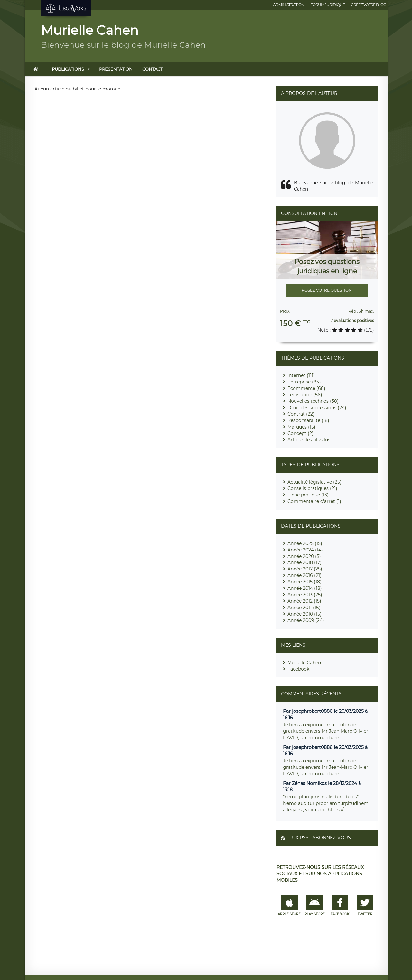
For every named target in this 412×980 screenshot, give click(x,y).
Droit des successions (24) (317, 408)
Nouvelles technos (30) (313, 401)
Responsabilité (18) (308, 420)
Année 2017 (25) (305, 569)
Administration (289, 5)
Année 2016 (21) (304, 575)
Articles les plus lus (309, 440)
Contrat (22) (301, 414)
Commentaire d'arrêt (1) (314, 501)
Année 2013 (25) (305, 595)
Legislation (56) (305, 395)
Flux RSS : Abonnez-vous (319, 838)
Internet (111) (301, 375)
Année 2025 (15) (305, 543)
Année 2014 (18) (305, 588)
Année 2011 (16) (304, 608)
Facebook (298, 669)
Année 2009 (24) (306, 620)
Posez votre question (327, 290)
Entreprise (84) (304, 382)
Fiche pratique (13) (308, 495)
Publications (68, 69)
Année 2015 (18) (304, 582)
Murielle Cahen (304, 663)
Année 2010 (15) (304, 614)
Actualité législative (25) (314, 482)
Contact (152, 69)
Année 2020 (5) (304, 556)
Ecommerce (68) (306, 388)
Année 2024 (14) (305, 550)
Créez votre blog (368, 5)
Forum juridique (328, 5)
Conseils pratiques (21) (312, 488)
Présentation (116, 69)
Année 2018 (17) (304, 562)
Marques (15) (301, 427)
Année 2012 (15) (304, 601)
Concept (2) (300, 433)
